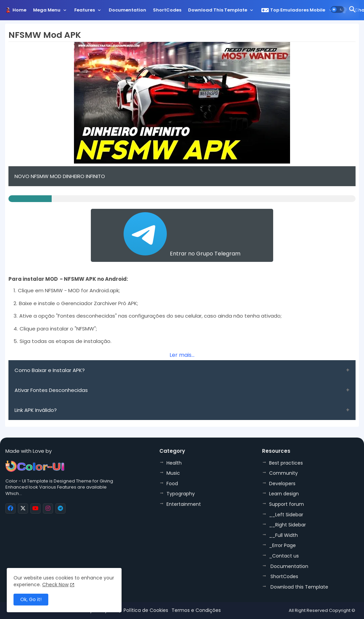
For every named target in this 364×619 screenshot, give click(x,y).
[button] (337, 9)
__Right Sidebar (288, 525)
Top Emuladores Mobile (294, 10)
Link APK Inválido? (36, 410)
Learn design (284, 494)
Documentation (127, 10)
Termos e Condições (196, 610)
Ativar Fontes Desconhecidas (51, 390)
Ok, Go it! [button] (31, 599)
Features (85, 10)
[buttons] (10, 509)
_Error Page (282, 545)
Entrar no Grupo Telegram (182, 235)
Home (19, 10)
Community (283, 473)
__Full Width (283, 535)
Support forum (287, 504)
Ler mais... (182, 355)
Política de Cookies (146, 610)
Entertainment (184, 504)
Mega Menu (47, 10)
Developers (282, 484)
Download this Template (218, 10)
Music (173, 473)
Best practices (286, 463)
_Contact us (284, 556)
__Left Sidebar (286, 515)
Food (172, 484)
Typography (181, 494)
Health (174, 463)
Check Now (55, 585)
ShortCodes (167, 10)
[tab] (19, 12)
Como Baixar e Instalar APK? (50, 370)
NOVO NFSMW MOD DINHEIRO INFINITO (60, 176)
